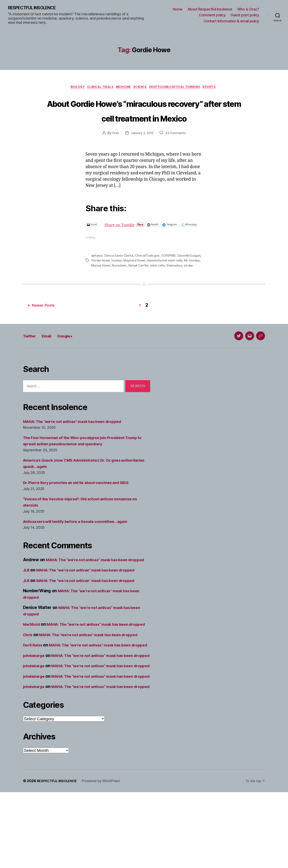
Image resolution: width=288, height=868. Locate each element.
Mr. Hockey (108, 287)
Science (142, 88)
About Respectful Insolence (210, 9)
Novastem (147, 287)
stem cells (186, 287)
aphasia (97, 278)
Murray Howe (128, 287)
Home (178, 9)
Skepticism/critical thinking (180, 88)
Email (51, 361)
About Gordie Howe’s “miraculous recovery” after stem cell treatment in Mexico (144, 118)
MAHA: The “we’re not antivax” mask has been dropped (79, 446)
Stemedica (99, 292)
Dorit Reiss (34, 689)
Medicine (123, 88)
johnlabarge (35, 706)
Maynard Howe (153, 282)
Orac (115, 149)
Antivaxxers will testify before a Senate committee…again (81, 546)
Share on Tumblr (135, 241)
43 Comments (176, 149)
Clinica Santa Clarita (119, 278)
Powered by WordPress (105, 857)
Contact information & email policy (231, 21)
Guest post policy (245, 15)
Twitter (31, 361)
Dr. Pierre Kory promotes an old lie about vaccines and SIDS (82, 508)
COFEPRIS (170, 278)
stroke (114, 292)
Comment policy (212, 15)
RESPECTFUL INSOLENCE (37, 8)
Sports (218, 88)
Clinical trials (97, 88)
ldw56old (33, 656)
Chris (29, 672)
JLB (27, 601)
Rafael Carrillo (166, 287)
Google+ (73, 361)
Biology (71, 88)
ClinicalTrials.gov (148, 278)
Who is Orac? (248, 9)
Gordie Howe (118, 282)
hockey (134, 282)
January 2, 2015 (142, 149)
